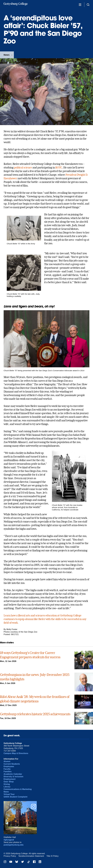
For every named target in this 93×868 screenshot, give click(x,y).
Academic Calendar (13, 774)
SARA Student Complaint (15, 797)
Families (8, 772)
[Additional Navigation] (80, 5)
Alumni (7, 761)
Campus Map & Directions (16, 753)
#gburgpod (9, 840)
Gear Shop (9, 782)
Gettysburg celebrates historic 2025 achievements (35, 714)
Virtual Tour (9, 794)
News (7, 55)
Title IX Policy (52, 856)
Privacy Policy (10, 856)
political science (23, 167)
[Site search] (88, 5)
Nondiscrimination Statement (31, 856)
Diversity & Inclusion (13, 777)
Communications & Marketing (18, 789)
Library (7, 787)
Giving (7, 784)
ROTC (59, 167)
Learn (7, 615)
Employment (10, 779)
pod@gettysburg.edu (14, 845)
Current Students (12, 764)
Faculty (7, 769)
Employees (9, 766)
